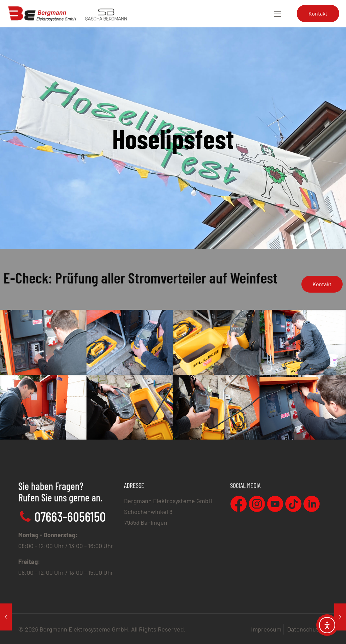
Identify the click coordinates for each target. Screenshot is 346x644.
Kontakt (318, 13)
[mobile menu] (277, 14)
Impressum (266, 629)
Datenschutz (304, 629)
